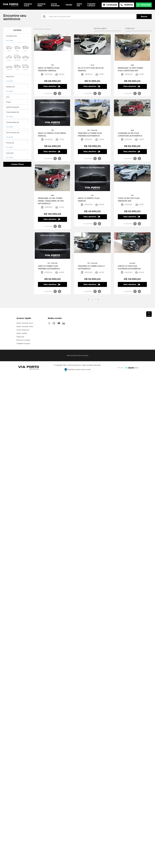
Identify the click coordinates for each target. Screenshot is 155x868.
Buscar (144, 17)
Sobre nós (20, 337)
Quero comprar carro (25, 323)
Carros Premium (23, 330)
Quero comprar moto (25, 326)
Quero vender (22, 333)
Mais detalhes (52, 86)
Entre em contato (23, 340)
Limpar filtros (17, 164)
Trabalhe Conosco (23, 344)
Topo (149, 314)
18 (98, 299)
